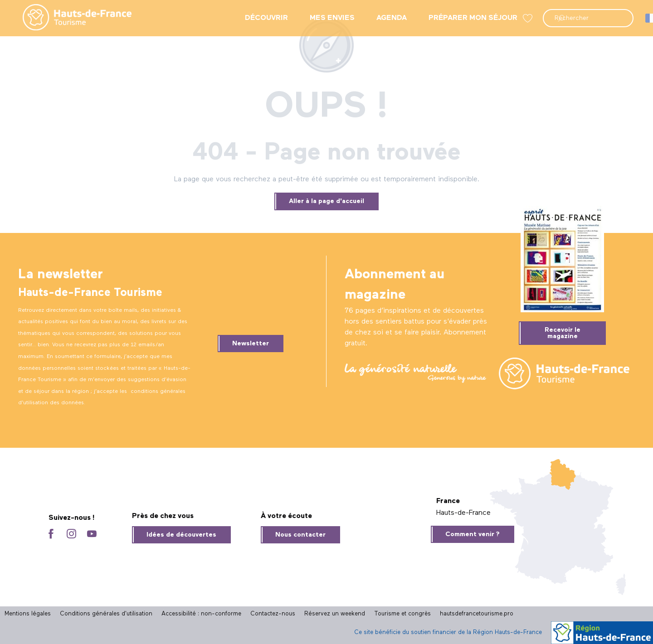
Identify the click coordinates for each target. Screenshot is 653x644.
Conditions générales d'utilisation (106, 614)
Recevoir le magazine (563, 333)
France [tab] (448, 501)
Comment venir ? (473, 534)
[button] (588, 18)
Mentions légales (28, 614)
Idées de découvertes (181, 535)
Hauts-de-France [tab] (463, 513)
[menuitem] (70, 18)
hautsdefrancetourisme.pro (477, 614)
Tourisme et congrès (402, 614)
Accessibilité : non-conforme (201, 614)
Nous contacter (300, 535)
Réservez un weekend (335, 614)
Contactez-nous (273, 614)
